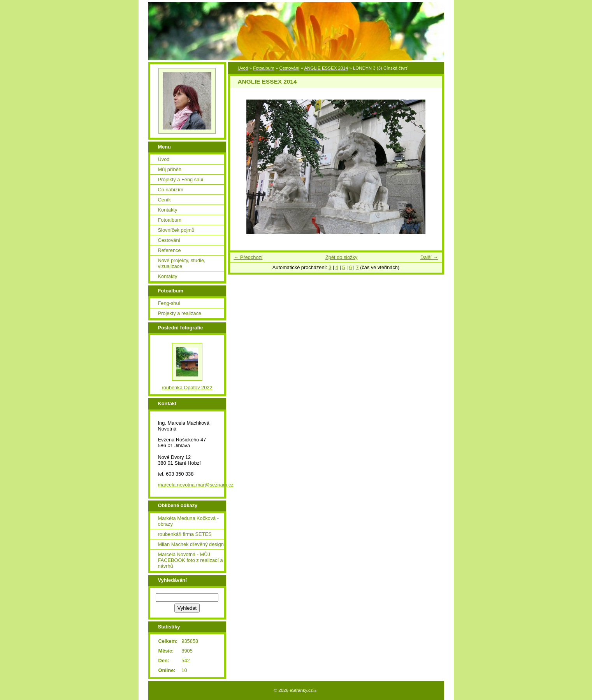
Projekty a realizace (180, 313)
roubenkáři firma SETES (185, 534)
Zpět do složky (342, 257)
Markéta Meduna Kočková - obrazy (188, 521)
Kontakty (168, 210)
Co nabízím (171, 190)
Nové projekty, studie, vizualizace (182, 263)
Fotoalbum (264, 68)
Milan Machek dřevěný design (191, 544)
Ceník (164, 200)
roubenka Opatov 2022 (187, 388)
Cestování (289, 68)
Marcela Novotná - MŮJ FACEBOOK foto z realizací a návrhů (191, 560)
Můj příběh (170, 169)
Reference (170, 250)
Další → (429, 257)
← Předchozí (248, 257)
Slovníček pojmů (176, 230)
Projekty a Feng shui (181, 179)
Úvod (243, 68)
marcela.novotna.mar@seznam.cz (196, 485)
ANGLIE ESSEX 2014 (326, 68)
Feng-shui (169, 303)
